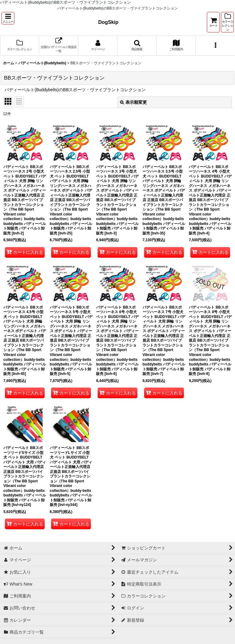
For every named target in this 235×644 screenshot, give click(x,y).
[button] (8, 18)
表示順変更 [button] (133, 102)
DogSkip (108, 22)
